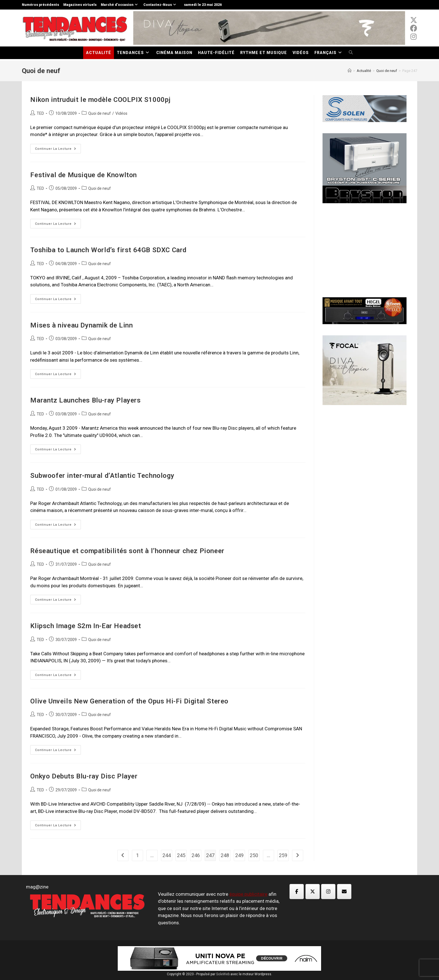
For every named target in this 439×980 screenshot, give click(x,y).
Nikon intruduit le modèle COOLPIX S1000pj (101, 100)
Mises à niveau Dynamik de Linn (81, 325)
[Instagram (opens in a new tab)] (414, 37)
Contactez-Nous (160, 5)
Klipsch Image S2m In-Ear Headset (86, 626)
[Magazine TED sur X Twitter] (313, 892)
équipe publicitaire (248, 894)
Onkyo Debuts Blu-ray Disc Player (84, 776)
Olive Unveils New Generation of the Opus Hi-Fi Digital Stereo (129, 701)
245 (181, 855)
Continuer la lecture (58, 150)
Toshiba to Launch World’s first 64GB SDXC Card (108, 250)
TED (40, 113)
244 (167, 855)
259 (283, 855)
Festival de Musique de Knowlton (84, 175)
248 (225, 855)
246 (196, 855)
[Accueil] (350, 71)
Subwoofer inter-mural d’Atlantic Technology (102, 476)
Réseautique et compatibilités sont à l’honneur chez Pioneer (127, 551)
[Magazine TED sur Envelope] (344, 892)
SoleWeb (223, 974)
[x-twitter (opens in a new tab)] (414, 20)
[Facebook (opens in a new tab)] (414, 28)
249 (239, 855)
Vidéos (121, 113)
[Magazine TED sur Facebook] (297, 892)
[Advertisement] (365, 249)
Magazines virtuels (80, 5)
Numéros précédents (40, 5)
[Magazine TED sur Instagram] (328, 892)
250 (254, 855)
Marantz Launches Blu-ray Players (85, 400)
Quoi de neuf (100, 113)
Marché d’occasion (120, 5)
